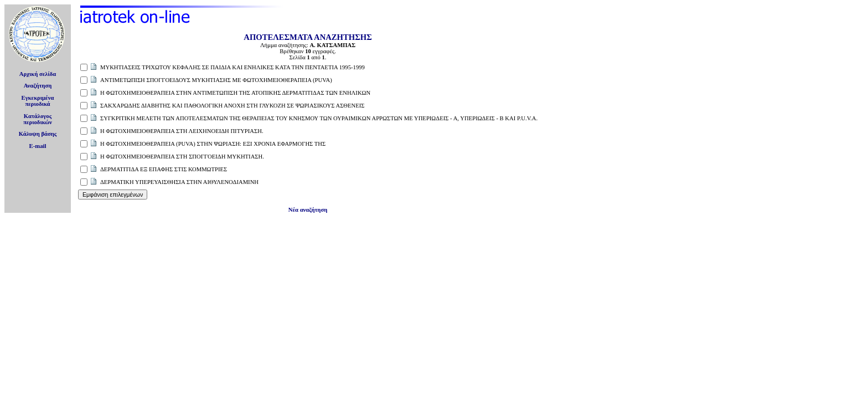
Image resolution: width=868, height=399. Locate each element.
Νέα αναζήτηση (308, 210)
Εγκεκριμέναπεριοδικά (38, 101)
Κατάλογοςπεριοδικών (38, 119)
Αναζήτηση (38, 86)
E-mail (38, 146)
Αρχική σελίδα (38, 74)
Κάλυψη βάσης (38, 134)
